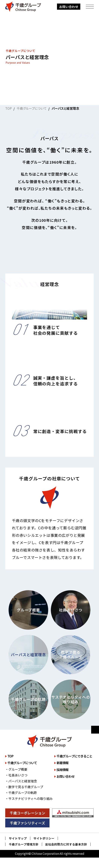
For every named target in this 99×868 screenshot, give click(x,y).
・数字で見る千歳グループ (24, 787)
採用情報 (63, 770)
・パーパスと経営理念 (21, 781)
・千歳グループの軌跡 (21, 793)
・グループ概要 (16, 769)
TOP (8, 108)
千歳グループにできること (74, 756)
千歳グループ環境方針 (24, 844)
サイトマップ (18, 838)
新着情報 (63, 763)
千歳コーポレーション (27, 813)
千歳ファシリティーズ (27, 823)
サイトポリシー (44, 838)
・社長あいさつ (16, 775)
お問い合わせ (69, 7)
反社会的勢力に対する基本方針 (66, 844)
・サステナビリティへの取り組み (29, 798)
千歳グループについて (32, 108)
